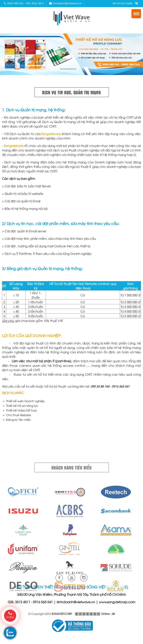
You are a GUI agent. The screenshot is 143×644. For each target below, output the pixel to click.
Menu (136, 14)
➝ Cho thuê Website (16, 415)
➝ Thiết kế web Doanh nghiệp (23, 401)
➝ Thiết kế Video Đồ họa (19, 410)
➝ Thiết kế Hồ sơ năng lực (20, 406)
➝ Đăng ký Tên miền (16, 420)
